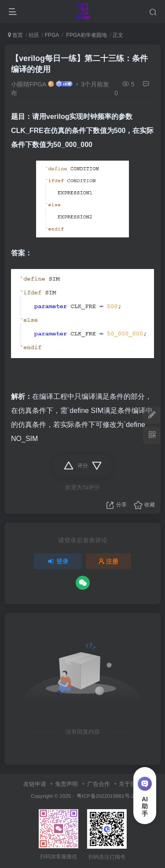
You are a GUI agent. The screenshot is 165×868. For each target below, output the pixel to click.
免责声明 (66, 784)
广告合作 (99, 784)
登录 (58, 561)
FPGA (52, 35)
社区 (34, 35)
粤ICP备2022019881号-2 (105, 796)
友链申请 (35, 784)
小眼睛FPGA (29, 84)
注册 (109, 561)
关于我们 (130, 784)
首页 (15, 35)
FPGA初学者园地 (86, 35)
